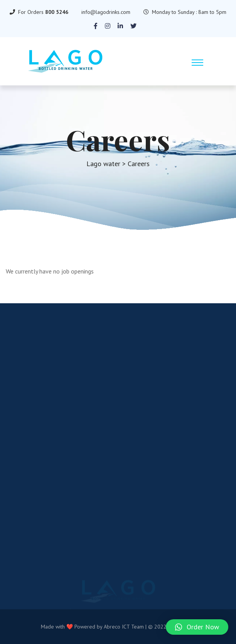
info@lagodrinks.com (106, 12)
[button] (197, 627)
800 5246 (57, 12)
